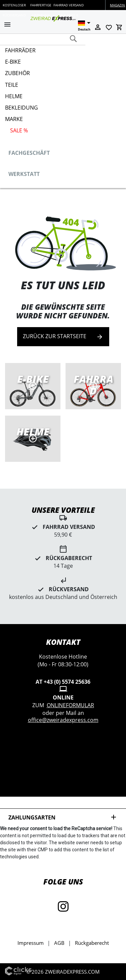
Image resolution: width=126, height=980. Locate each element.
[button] (7, 25)
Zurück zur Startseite (63, 337)
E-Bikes (33, 386)
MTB (33, 439)
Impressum (31, 943)
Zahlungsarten (63, 817)
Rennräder (93, 386)
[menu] (60, 92)
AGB (59, 943)
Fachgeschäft (29, 153)
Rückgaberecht (92, 943)
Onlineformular (70, 705)
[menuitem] (60, 53)
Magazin (117, 5)
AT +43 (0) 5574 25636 (63, 682)
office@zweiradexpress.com (63, 720)
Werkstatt (24, 174)
